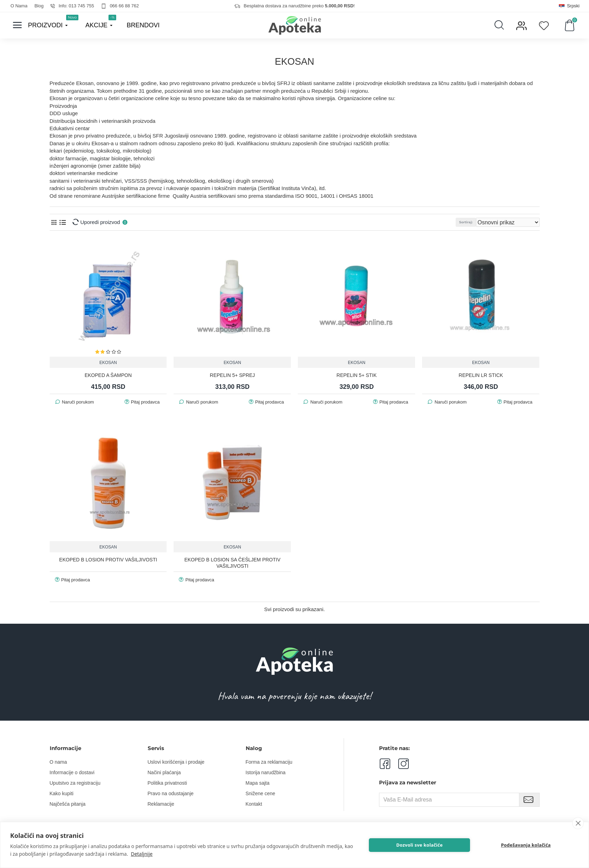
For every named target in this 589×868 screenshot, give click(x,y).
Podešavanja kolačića (527, 845)
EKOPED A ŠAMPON (108, 375)
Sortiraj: (480, 222)
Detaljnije (142, 854)
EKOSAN (108, 362)
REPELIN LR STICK (481, 375)
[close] (578, 823)
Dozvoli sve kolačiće (421, 845)
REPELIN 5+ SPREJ (233, 375)
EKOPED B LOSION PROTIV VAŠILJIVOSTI (108, 559)
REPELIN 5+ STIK (357, 375)
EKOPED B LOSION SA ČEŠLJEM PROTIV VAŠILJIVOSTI (233, 562)
